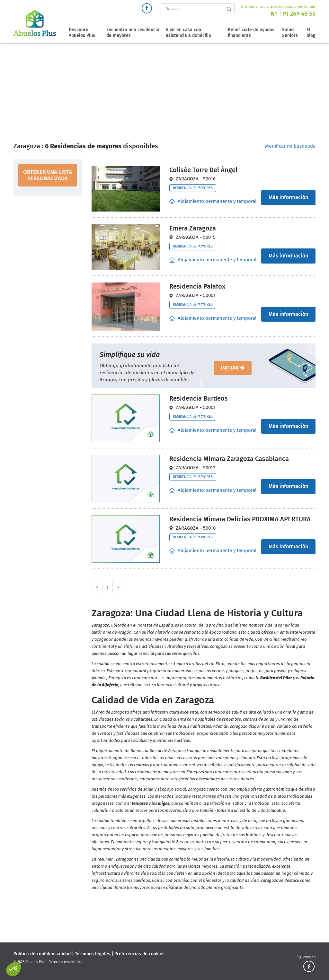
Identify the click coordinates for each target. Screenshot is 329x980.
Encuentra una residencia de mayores (133, 33)
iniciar (233, 368)
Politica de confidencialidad (42, 954)
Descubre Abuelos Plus (82, 33)
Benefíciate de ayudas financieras (251, 33)
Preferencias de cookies (139, 954)
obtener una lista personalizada (48, 175)
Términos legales (93, 954)
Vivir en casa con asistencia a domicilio (188, 33)
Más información (288, 197)
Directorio (134, 94)
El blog (311, 33)
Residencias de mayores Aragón (182, 94)
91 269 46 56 (299, 14)
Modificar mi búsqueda (290, 146)
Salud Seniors (290, 33)
